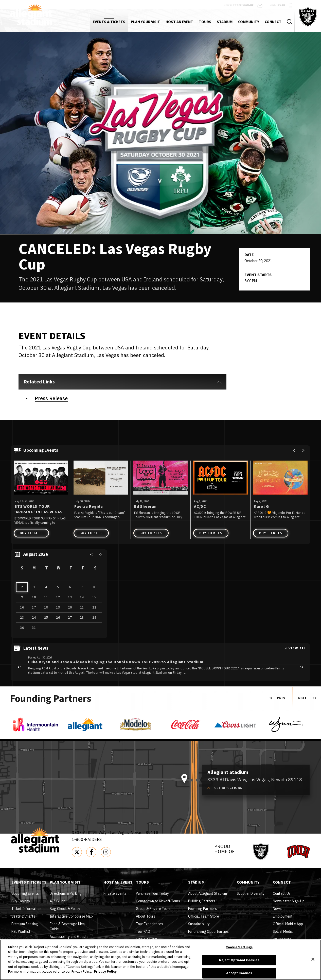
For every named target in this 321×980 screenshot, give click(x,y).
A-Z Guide (58, 901)
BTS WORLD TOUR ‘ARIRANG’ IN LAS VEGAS (39, 509)
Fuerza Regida (88, 506)
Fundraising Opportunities (208, 932)
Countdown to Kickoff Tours (158, 901)
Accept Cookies (239, 973)
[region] (59, 594)
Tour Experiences (149, 924)
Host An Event (118, 883)
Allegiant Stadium (31, 14)
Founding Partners (202, 909)
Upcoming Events (25, 893)
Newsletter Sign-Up (289, 901)
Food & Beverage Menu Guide (68, 926)
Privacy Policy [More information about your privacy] (105, 971)
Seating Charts (23, 916)
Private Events (115, 893)
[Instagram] (106, 852)
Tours (142, 883)
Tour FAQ (143, 932)
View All (298, 648)
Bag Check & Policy (65, 909)
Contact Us (282, 893)
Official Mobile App (288, 924)
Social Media (283, 932)
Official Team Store (204, 916)
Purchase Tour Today (152, 893)
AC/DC (200, 506)
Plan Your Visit (65, 883)
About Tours (146, 916)
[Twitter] (77, 852)
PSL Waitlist (21, 932)
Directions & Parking (66, 893)
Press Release (51, 398)
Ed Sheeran (145, 506)
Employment (283, 916)
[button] (92, 554)
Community (248, 883)
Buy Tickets (31, 533)
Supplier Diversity (251, 893)
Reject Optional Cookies (239, 960)
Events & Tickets (29, 883)
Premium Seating (25, 924)
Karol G (261, 506)
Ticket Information (26, 909)
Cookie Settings (239, 947)
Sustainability (199, 924)
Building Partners (202, 901)
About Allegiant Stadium (208, 893)
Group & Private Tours (153, 909)
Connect (282, 883)
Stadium (196, 883)
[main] (160, 359)
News (277, 909)
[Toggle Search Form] (289, 22)
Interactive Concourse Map (71, 916)
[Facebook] (91, 852)
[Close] (313, 959)
